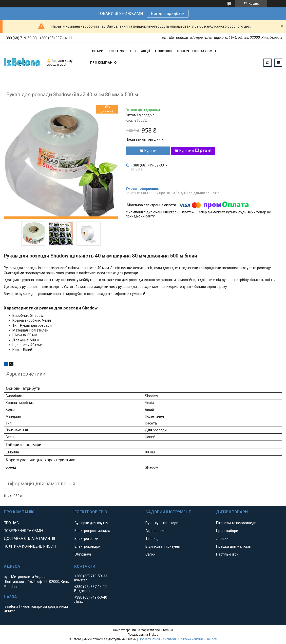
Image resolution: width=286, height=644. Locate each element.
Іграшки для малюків (233, 546)
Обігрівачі (83, 554)
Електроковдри (87, 546)
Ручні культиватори (162, 523)
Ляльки (222, 539)
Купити (150, 151)
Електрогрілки (86, 539)
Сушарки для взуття (91, 523)
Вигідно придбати (168, 14)
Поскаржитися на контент (157, 639)
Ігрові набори (227, 531)
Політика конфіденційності (198, 639)
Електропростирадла (92, 531)
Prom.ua (167, 630)
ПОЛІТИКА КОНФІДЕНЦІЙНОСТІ (30, 546)
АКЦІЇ (145, 51)
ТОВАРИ (97, 51)
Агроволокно (156, 531)
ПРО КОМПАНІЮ (103, 62)
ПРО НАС (11, 523)
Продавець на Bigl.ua (143, 635)
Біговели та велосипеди (236, 523)
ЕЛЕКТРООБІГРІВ (122, 51)
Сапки (150, 554)
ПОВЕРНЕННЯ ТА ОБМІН (196, 51)
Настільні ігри (227, 554)
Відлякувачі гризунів (163, 546)
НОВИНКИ (163, 51)
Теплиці (152, 539)
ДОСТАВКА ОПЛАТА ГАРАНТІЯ (29, 539)
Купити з (195, 151)
